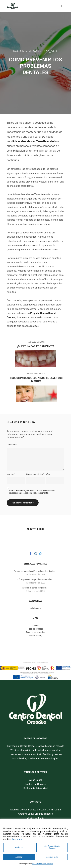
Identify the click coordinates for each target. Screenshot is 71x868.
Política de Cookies (36, 784)
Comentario (13, 445)
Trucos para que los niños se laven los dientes (35, 571)
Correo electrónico (35, 474)
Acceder (36, 626)
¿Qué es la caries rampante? (35, 588)
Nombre (11, 474)
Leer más (17, 839)
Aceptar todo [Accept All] (52, 857)
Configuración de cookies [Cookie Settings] (52, 848)
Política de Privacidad (36, 788)
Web (48, 474)
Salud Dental (35, 608)
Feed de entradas (36, 629)
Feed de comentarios (35, 632)
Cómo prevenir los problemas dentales (35, 579)
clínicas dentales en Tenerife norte (32, 141)
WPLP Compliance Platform (43, 864)
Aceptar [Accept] (19, 857)
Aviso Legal (35, 780)
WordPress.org (35, 636)
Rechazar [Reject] (19, 848)
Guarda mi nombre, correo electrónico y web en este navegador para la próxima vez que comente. (32, 492)
